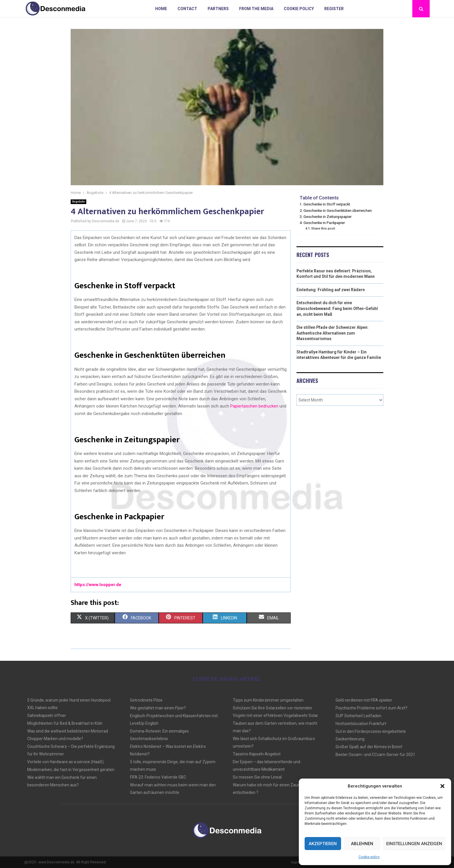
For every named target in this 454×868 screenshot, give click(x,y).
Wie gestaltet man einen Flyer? (158, 708)
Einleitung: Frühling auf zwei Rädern (331, 290)
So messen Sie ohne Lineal (257, 777)
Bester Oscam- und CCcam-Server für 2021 (375, 755)
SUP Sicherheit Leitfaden (358, 716)
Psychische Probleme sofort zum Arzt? (371, 708)
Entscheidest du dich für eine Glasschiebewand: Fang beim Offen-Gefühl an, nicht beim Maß (337, 308)
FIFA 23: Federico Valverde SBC (158, 777)
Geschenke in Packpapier (324, 223)
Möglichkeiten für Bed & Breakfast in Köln (65, 723)
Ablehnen (362, 844)
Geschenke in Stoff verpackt (327, 204)
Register (334, 9)
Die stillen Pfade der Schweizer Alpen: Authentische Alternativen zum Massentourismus (333, 333)
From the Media (256, 9)
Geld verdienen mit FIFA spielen (364, 700)
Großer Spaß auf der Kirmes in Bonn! (369, 747)
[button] (442, 786)
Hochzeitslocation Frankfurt (361, 724)
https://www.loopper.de (98, 585)
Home (161, 9)
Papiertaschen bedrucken (254, 406)
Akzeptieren (323, 844)
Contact (187, 9)
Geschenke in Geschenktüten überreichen (338, 211)
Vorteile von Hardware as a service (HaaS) (65, 762)
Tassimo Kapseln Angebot (257, 754)
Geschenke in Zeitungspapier (327, 217)
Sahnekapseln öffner (47, 715)
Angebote (78, 202)
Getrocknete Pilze (146, 700)
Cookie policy (369, 857)
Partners (218, 9)
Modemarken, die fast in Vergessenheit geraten (71, 770)
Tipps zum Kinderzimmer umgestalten (268, 700)
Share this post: (323, 228)
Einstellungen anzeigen (414, 844)
